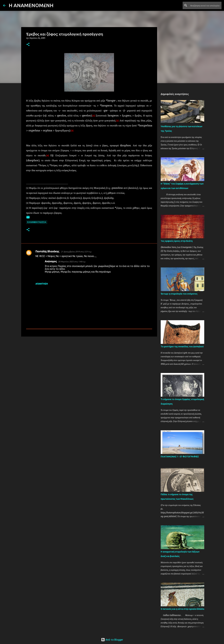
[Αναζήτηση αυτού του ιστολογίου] (205, 5)
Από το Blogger (112, 640)
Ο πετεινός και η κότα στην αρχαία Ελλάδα (182, 609)
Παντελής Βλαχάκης (48, 251)
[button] (28, 45)
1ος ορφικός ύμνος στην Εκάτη (177, 241)
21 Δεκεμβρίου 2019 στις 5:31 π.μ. (76, 252)
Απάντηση (42, 284)
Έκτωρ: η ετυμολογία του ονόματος (179, 294)
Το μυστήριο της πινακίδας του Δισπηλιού (182, 347)
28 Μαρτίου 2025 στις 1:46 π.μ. (72, 262)
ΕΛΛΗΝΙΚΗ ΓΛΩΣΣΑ (37, 222)
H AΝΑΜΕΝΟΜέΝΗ (31, 5)
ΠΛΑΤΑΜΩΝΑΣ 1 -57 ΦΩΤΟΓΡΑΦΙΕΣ (180, 457)
